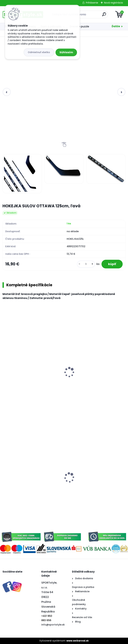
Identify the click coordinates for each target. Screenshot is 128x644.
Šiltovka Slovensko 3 (80, 485)
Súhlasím (66, 52)
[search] (104, 16)
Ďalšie (116, 26)
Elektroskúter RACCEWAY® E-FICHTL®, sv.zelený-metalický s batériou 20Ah (28, 490)
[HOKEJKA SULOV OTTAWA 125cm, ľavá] (22, 174)
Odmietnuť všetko (39, 52)
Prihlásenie (92, 3)
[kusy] (86, 264)
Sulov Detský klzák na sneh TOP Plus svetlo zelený (95, 376)
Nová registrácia (113, 3)
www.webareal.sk (77, 641)
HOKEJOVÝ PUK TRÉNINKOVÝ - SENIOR (29, 381)
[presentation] (7, 92)
